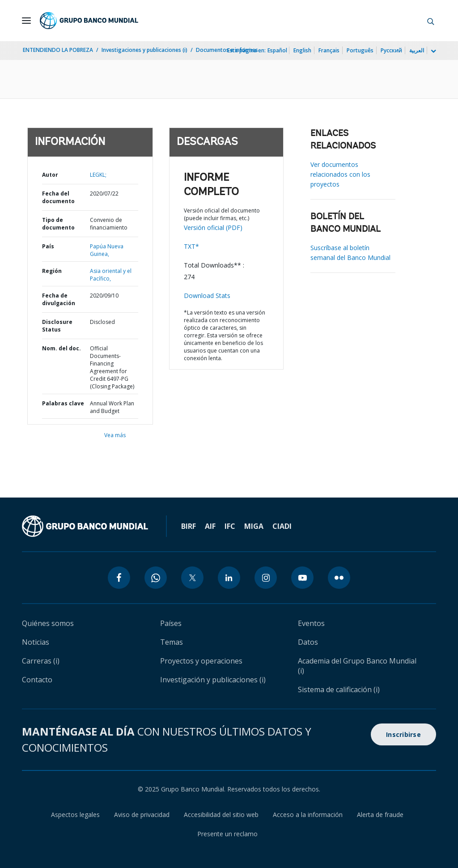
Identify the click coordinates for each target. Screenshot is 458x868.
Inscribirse (403, 734)
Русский (391, 50)
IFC (230, 526)
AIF (210, 526)
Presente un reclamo (227, 834)
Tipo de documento (58, 224)
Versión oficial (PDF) (213, 228)
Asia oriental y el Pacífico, (111, 275)
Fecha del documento (58, 197)
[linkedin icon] (229, 578)
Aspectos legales (75, 815)
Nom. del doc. (61, 348)
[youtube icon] (302, 578)
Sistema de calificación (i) (339, 689)
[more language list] (433, 51)
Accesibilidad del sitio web (221, 815)
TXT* (191, 246)
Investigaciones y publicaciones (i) (144, 50)
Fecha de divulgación (59, 299)
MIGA (254, 526)
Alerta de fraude (380, 815)
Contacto (37, 680)
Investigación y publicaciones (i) (213, 680)
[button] (431, 21)
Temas (172, 642)
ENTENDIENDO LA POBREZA (58, 50)
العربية (417, 50)
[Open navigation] (26, 21)
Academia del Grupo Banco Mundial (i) (357, 666)
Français (329, 50)
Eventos (311, 623)
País (48, 246)
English (302, 50)
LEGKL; (98, 175)
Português (360, 50)
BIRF (189, 526)
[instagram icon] (266, 578)
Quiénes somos (48, 623)
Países (171, 623)
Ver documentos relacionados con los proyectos (340, 174)
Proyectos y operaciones (201, 661)
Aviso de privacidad (142, 815)
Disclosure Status (57, 326)
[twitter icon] (192, 578)
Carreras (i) (41, 661)
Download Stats (207, 296)
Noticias (36, 642)
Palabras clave (63, 403)
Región (52, 271)
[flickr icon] (339, 578)
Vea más (115, 435)
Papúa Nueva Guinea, (107, 250)
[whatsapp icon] (156, 578)
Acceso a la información (308, 815)
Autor (50, 175)
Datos (308, 642)
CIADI (282, 526)
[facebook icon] (119, 578)
